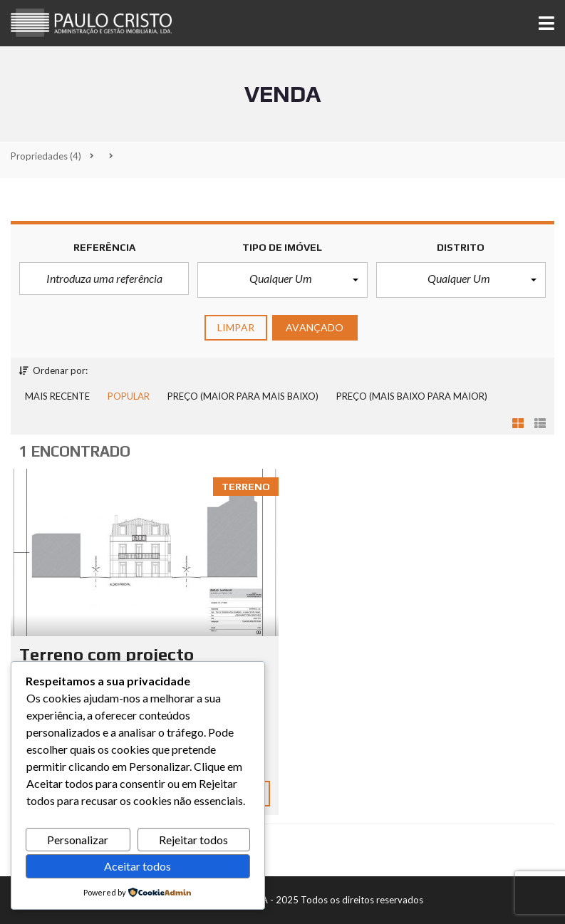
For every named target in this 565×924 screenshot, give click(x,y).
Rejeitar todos (193, 840)
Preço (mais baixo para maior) (412, 396)
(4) (46, 156)
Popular (129, 396)
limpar (236, 327)
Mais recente (57, 396)
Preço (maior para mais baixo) (243, 396)
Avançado (315, 327)
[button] (282, 280)
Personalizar (78, 840)
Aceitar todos (138, 866)
